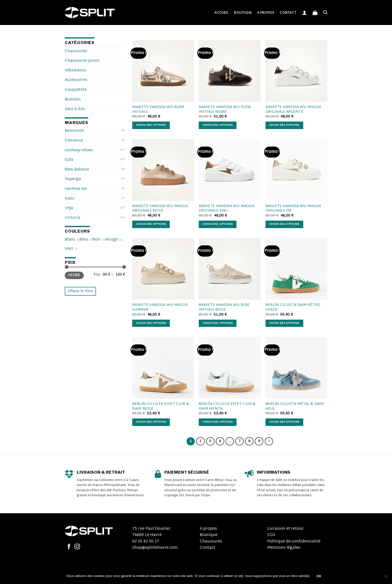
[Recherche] (325, 12)
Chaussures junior (82, 61)
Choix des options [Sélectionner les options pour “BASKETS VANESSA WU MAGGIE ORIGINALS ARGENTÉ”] (284, 125)
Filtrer (74, 275)
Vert (69, 249)
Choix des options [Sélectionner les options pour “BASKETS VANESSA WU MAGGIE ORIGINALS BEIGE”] (151, 224)
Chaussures (76, 51)
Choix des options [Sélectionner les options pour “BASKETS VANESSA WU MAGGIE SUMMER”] (151, 323)
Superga (73, 179)
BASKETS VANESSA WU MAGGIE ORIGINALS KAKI (227, 209)
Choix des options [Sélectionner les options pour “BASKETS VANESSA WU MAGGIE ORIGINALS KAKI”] (218, 224)
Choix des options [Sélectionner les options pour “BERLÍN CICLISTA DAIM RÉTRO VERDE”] (284, 323)
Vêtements (75, 71)
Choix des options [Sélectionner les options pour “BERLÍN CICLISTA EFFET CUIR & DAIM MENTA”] (218, 422)
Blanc (70, 240)
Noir (97, 240)
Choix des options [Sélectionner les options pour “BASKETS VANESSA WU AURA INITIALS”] (151, 125)
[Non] (386, 578)
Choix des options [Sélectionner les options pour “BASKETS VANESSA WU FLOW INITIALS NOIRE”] (218, 125)
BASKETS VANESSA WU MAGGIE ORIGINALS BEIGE (160, 209)
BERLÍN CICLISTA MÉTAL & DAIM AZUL (295, 407)
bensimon (74, 131)
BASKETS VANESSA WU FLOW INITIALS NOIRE (225, 110)
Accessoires (76, 80)
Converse (74, 141)
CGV (271, 535)
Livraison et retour (285, 529)
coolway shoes (79, 150)
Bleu (84, 240)
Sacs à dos (75, 109)
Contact (288, 13)
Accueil (221, 13)
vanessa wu (76, 189)
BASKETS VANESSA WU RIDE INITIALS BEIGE (224, 308)
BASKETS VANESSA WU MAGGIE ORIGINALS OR (293, 209)
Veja (69, 208)
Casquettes (76, 90)
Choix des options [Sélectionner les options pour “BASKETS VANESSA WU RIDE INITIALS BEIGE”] (218, 323)
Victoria (72, 218)
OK (319, 576)
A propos (266, 13)
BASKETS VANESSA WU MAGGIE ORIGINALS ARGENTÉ (293, 110)
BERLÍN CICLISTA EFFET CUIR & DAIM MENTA (227, 407)
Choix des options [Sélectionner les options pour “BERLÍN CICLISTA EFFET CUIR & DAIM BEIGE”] (151, 422)
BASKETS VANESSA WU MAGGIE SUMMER (160, 308)
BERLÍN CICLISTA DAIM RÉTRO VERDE (293, 308)
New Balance (77, 170)
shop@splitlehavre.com (155, 548)
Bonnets (73, 100)
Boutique (243, 13)
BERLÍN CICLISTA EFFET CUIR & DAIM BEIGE (161, 407)
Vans (69, 199)
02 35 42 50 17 (146, 542)
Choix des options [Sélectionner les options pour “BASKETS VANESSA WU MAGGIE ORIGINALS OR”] (284, 224)
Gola (69, 160)
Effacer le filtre (80, 291)
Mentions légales (284, 548)
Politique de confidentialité (294, 542)
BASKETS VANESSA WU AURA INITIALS (158, 110)
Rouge (112, 240)
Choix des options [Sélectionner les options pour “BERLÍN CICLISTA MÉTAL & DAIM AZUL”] (284, 422)
